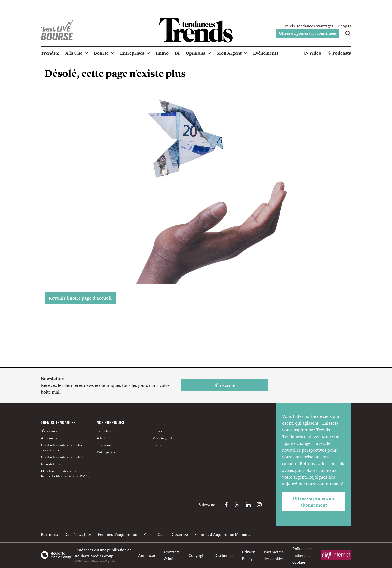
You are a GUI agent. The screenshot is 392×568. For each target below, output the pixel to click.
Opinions (104, 445)
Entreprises (106, 452)
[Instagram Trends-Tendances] (259, 505)
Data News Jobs (78, 534)
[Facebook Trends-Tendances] (226, 505)
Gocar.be (180, 534)
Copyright (197, 555)
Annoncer (49, 438)
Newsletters (51, 464)
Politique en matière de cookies (303, 555)
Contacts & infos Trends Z (62, 457)
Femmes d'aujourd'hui (118, 534)
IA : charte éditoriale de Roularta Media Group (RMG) (65, 474)
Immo (157, 431)
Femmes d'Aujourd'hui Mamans (222, 534)
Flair (147, 534)
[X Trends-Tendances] (237, 505)
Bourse (158, 445)
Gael (161, 534)
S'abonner (49, 431)
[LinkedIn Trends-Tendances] (248, 505)
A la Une (104, 438)
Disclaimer (224, 555)
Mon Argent (162, 438)
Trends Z (104, 431)
